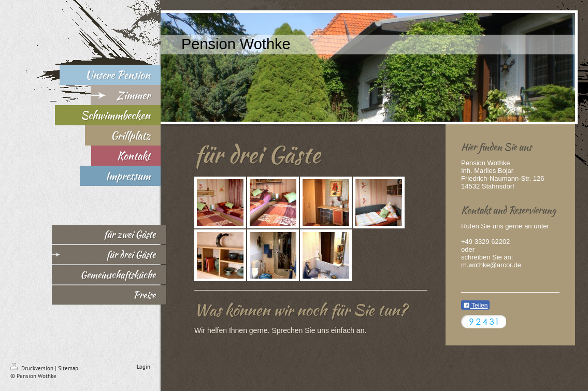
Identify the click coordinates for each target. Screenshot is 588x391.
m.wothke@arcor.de (491, 265)
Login (144, 367)
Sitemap (68, 368)
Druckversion (33, 368)
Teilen (475, 306)
